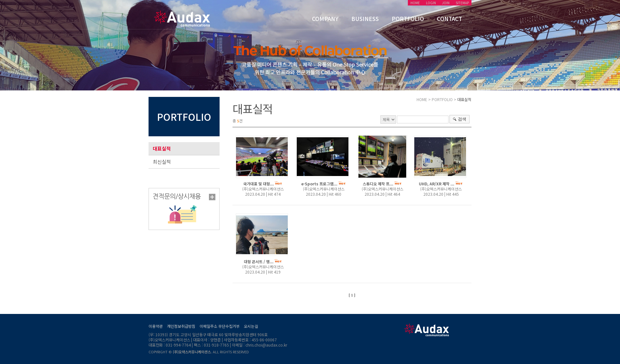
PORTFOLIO (408, 19)
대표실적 (162, 148)
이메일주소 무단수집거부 (220, 326)
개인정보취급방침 (181, 326)
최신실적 (162, 162)
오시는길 (251, 326)
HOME (415, 3)
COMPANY (325, 19)
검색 (462, 119)
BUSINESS (365, 19)
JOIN (446, 3)
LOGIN (431, 3)
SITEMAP (462, 3)
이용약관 (156, 326)
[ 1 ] (352, 295)
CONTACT (449, 19)
